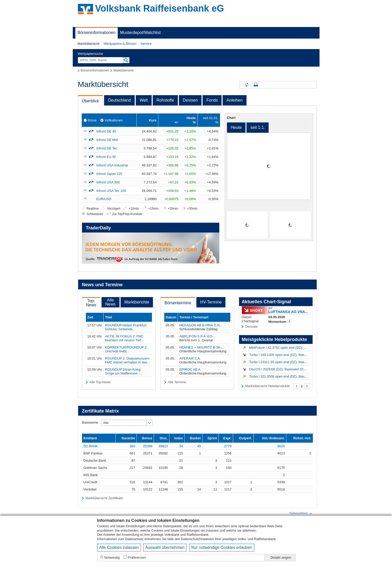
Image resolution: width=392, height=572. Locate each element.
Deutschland (119, 100)
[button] (89, 44)
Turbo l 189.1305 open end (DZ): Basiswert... (282, 355)
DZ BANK (91, 446)
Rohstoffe (165, 100)
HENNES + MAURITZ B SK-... (202, 347)
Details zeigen (281, 557)
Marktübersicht (89, 44)
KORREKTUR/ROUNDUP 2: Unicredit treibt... (126, 349)
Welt (144, 100)
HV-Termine (211, 302)
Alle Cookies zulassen (119, 547)
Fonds (212, 100)
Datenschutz (134, 539)
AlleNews (111, 302)
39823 (163, 446)
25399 (148, 446)
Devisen (190, 100)
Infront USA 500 (108, 182)
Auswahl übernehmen (165, 547)
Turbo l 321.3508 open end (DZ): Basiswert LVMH (286, 376)
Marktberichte (137, 302)
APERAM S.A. (190, 358)
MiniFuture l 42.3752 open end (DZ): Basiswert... (285, 348)
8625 (281, 446)
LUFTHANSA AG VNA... (288, 312)
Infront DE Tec (107, 148)
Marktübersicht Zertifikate (104, 498)
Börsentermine (178, 303)
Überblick (91, 101)
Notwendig (112, 557)
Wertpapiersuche (90, 54)
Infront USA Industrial (112, 165)
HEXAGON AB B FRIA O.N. (200, 325)
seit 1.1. (258, 127)
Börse (92, 120)
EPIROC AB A (190, 369)
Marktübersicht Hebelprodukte (267, 386)
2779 (228, 446)
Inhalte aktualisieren (247, 85)
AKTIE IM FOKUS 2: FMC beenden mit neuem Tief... (124, 338)
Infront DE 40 (106, 131)
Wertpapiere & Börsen (120, 44)
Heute (236, 127)
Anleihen (234, 100)
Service (146, 44)
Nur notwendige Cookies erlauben (222, 547)
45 (199, 446)
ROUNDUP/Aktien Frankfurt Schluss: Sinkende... (126, 327)
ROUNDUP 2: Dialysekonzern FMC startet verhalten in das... (127, 360)
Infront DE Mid (107, 140)
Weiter (307, 386)
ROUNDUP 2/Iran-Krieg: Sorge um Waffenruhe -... (124, 371)
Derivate (251, 327)
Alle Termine (177, 382)
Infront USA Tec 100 (111, 191)
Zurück (297, 386)
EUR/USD (104, 199)
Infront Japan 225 (109, 174)
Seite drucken (256, 85)
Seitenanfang (301, 514)
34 (181, 446)
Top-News (91, 303)
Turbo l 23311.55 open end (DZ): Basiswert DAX (285, 362)
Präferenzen (137, 557)
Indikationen (114, 120)
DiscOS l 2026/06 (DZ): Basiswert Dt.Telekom (283, 369)
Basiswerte (90, 422)
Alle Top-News (100, 382)
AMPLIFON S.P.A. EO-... (198, 336)
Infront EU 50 (106, 157)
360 (132, 446)
